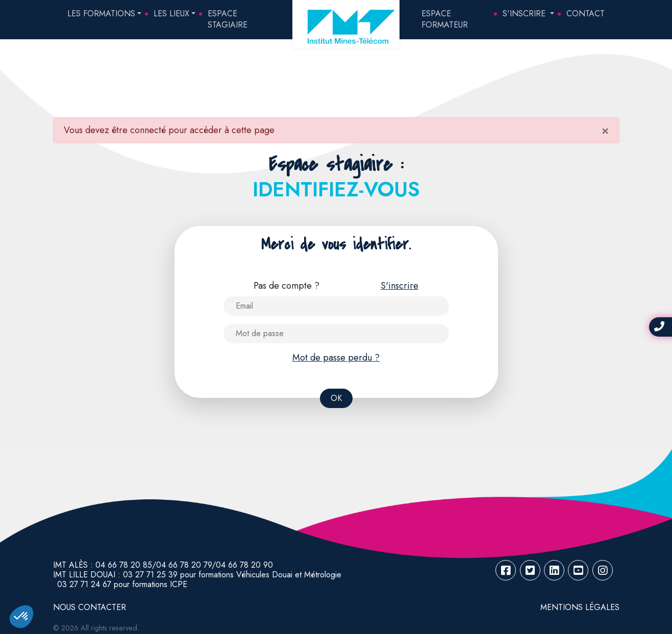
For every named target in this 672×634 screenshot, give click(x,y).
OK (336, 398)
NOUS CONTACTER (90, 607)
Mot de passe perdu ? (336, 358)
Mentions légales (580, 607)
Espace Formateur (445, 19)
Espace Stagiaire (228, 19)
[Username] (336, 306)
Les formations (101, 14)
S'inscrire (525, 14)
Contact (586, 14)
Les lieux (171, 14)
